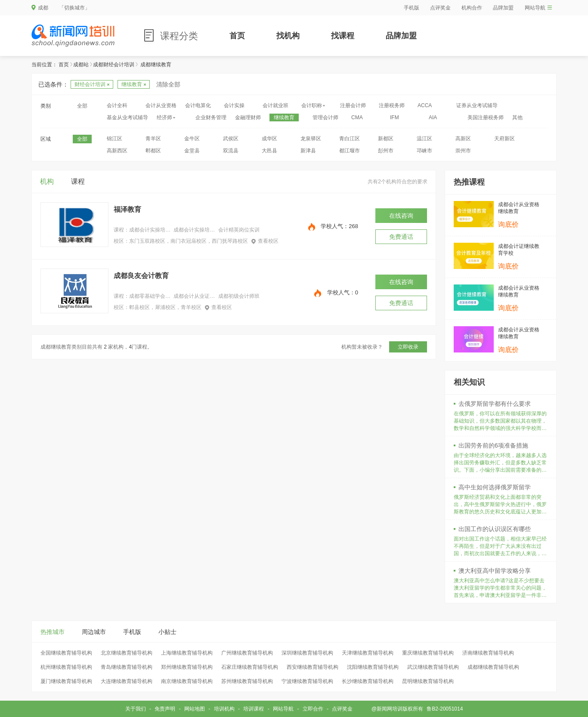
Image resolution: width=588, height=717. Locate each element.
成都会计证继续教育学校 (519, 250)
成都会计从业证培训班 (194, 296)
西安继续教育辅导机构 (313, 667)
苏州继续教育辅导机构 (247, 681)
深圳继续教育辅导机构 (307, 653)
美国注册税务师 (486, 117)
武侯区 (231, 139)
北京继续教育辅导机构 (127, 653)
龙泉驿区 (311, 139)
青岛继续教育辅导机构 (127, 667)
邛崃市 (424, 151)
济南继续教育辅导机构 (488, 653)
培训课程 (254, 709)
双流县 (231, 151)
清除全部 (168, 84)
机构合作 (472, 8)
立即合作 (313, 709)
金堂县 (192, 151)
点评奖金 (440, 8)
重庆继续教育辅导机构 (428, 653)
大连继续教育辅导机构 (127, 681)
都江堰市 (350, 151)
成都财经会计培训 (114, 65)
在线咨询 (401, 216)
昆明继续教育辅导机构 (428, 681)
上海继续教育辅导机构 (187, 653)
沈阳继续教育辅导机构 (373, 667)
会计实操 (234, 105)
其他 (517, 117)
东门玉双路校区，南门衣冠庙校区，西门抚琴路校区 (189, 241)
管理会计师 (325, 117)
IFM (395, 117)
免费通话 (401, 237)
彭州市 (386, 151)
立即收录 (408, 347)
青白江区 (350, 139)
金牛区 (192, 139)
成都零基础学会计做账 (150, 296)
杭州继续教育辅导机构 (66, 667)
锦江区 (115, 139)
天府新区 (504, 139)
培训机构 (224, 709)
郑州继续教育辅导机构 (187, 667)
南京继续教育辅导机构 (187, 681)
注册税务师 (392, 105)
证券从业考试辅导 (477, 105)
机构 (47, 181)
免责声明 (165, 709)
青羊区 (153, 139)
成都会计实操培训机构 (194, 230)
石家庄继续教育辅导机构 (250, 667)
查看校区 (265, 241)
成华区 (269, 139)
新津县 (308, 151)
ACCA (425, 105)
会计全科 (117, 105)
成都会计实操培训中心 (150, 230)
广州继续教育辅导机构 (247, 653)
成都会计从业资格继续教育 (519, 208)
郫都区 (153, 151)
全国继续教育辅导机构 (66, 653)
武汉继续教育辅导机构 (433, 667)
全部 (82, 106)
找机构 (288, 36)
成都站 (81, 65)
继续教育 (134, 84)
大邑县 (269, 151)
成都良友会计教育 (141, 276)
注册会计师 (353, 105)
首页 (237, 36)
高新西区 (117, 151)
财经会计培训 (92, 84)
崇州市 (463, 151)
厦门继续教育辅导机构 (66, 681)
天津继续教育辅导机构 (368, 653)
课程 (78, 181)
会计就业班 (275, 105)
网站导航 (538, 8)
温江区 (424, 139)
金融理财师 (248, 117)
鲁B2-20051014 (445, 709)
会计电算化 (198, 105)
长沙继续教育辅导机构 (368, 681)
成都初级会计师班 (239, 296)
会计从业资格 (161, 105)
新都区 (386, 139)
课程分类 (179, 36)
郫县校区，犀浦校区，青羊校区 (165, 307)
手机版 (412, 8)
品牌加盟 (503, 8)
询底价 (508, 224)
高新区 (463, 139)
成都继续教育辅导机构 (493, 667)
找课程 (343, 36)
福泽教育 (127, 209)
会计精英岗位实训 (239, 230)
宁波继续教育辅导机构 (307, 681)
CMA (357, 117)
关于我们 (136, 709)
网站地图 (195, 709)
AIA (433, 117)
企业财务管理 (211, 117)
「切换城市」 (74, 8)
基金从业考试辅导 (127, 117)
